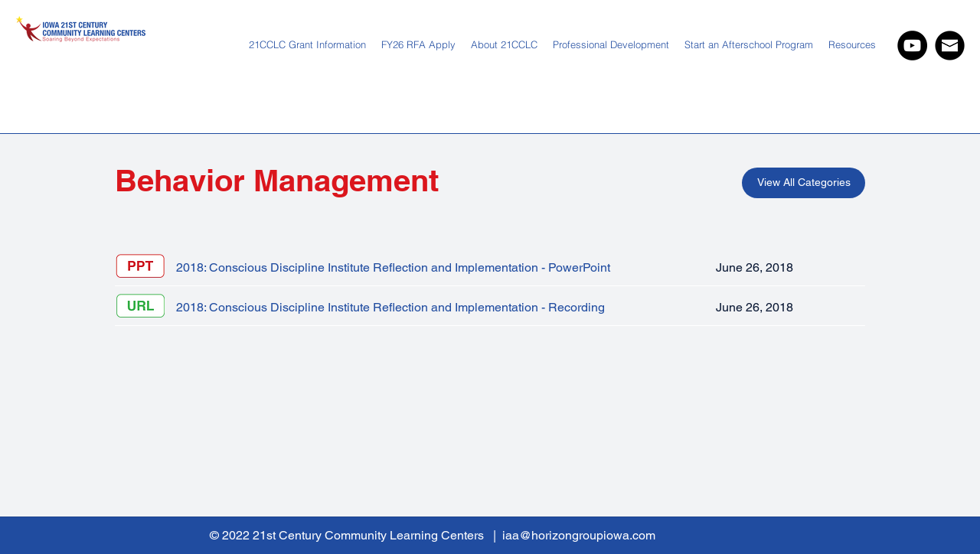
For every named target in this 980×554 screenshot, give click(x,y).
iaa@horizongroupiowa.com (579, 535)
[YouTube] (912, 46)
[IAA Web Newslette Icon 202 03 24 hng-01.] (950, 46)
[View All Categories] (804, 183)
